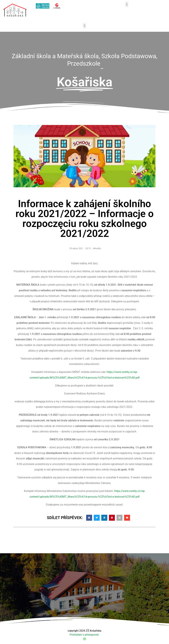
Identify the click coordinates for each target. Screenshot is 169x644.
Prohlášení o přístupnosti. (84, 635)
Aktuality (97, 248)
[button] (127, 4)
